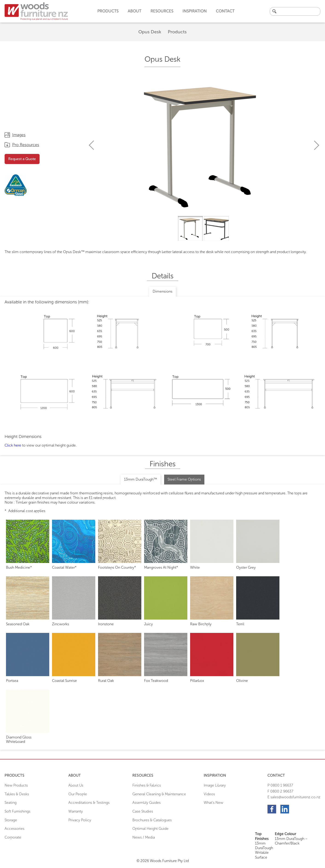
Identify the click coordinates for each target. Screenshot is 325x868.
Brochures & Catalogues (152, 820)
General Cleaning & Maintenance (159, 794)
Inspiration (195, 11)
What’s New (213, 803)
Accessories (15, 829)
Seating (11, 803)
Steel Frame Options (184, 479)
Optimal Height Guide (150, 829)
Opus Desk (150, 32)
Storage (11, 820)
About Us (76, 785)
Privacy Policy (80, 820)
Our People (78, 794)
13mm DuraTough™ (141, 479)
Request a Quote (22, 159)
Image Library (215, 785)
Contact (225, 11)
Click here (13, 445)
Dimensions (162, 291)
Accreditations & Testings (89, 803)
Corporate (13, 837)
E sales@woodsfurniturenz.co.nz (294, 797)
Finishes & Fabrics (147, 785)
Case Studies (143, 811)
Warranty (76, 811)
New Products (16, 785)
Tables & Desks (17, 794)
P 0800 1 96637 (280, 785)
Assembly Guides (147, 803)
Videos (209, 794)
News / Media (144, 837)
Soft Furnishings (17, 811)
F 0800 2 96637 (280, 791)
